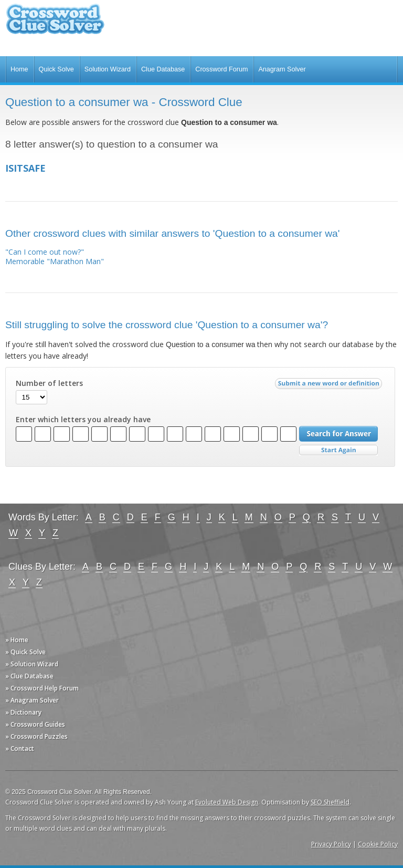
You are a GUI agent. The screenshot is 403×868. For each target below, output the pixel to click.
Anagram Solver (282, 69)
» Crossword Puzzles (36, 736)
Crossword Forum (221, 69)
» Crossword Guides (35, 724)
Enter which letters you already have (83, 420)
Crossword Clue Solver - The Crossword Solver (55, 24)
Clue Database (163, 69)
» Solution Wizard (32, 664)
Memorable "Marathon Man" (55, 261)
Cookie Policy (378, 844)
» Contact (20, 749)
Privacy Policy (331, 844)
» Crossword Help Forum (42, 688)
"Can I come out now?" (45, 252)
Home (19, 69)
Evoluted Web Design (227, 802)
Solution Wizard (108, 69)
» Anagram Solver (32, 700)
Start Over (338, 450)
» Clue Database (29, 676)
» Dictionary (23, 712)
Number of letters (49, 383)
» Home (17, 640)
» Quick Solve (25, 652)
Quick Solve (56, 69)
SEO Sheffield (330, 802)
